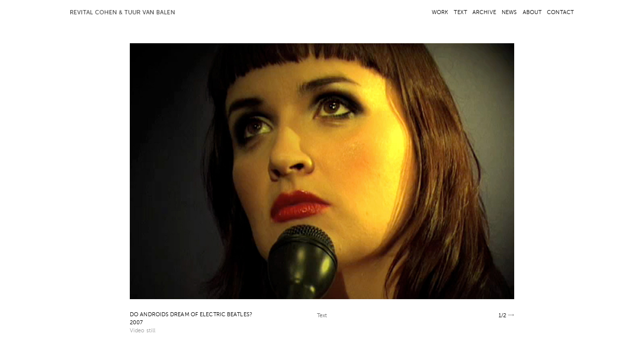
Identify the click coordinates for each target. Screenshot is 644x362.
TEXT (460, 13)
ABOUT (532, 13)
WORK (440, 13)
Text (322, 316)
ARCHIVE (484, 13)
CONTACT (560, 13)
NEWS (509, 13)
